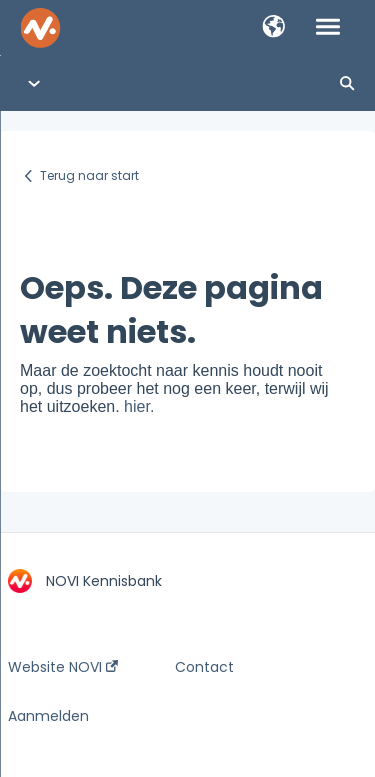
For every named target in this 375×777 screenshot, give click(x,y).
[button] (273, 28)
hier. (139, 406)
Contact (204, 667)
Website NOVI (63, 667)
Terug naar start (89, 175)
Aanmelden (48, 716)
